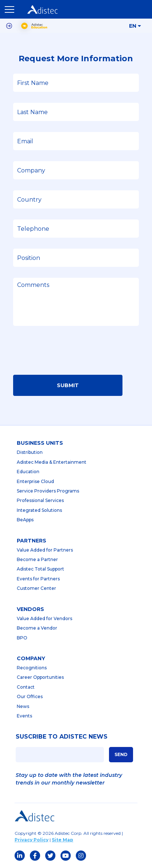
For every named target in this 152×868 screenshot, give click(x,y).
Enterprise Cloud (35, 481)
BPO (22, 638)
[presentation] (69, 353)
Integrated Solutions (39, 510)
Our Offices (30, 696)
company (31, 658)
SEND (121, 754)
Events (24, 716)
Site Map (63, 840)
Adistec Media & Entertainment (52, 462)
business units (40, 443)
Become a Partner (37, 559)
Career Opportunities (40, 677)
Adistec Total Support (40, 569)
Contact (26, 687)
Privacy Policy (32, 840)
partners (32, 541)
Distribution (30, 452)
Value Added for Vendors (44, 618)
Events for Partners (38, 579)
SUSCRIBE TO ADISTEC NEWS (62, 737)
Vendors (30, 609)
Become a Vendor (37, 628)
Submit (68, 385)
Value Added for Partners (45, 550)
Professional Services (40, 500)
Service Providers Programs (48, 491)
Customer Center (36, 588)
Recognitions (32, 668)
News (23, 706)
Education (28, 472)
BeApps (25, 520)
